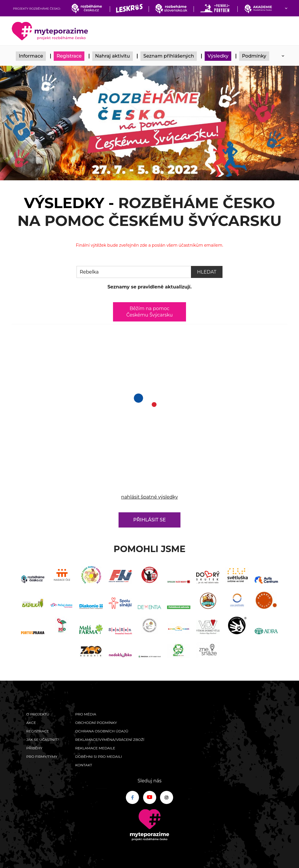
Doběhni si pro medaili (98, 757)
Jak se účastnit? (43, 740)
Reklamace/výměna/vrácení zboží (110, 740)
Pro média (86, 714)
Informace (31, 56)
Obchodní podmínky (96, 723)
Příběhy (34, 748)
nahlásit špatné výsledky (149, 497)
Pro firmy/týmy (42, 757)
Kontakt (84, 765)
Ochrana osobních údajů (102, 731)
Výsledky (218, 56)
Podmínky (254, 56)
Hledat (207, 272)
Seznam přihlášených (169, 56)
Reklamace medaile (95, 748)
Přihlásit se (149, 520)
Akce (31, 723)
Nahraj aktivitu (113, 56)
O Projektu (38, 714)
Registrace (69, 56)
